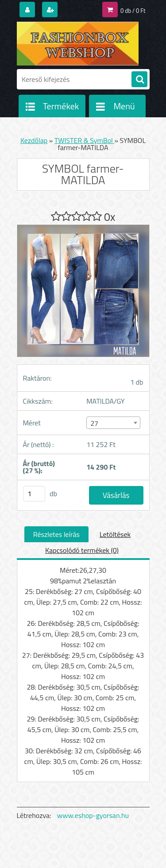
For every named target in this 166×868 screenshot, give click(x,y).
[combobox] (113, 423)
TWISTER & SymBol (85, 140)
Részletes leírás (56, 534)
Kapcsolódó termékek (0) (82, 550)
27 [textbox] (94, 423)
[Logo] (78, 43)
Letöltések (115, 534)
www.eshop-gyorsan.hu (93, 815)
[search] (139, 80)
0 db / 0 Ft (133, 11)
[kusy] (34, 494)
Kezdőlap (34, 140)
